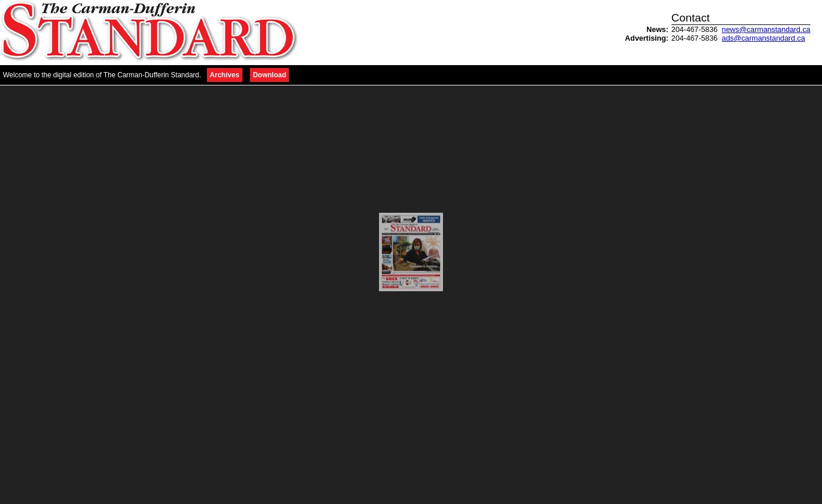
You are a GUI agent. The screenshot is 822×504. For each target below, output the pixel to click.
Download (269, 75)
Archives (225, 75)
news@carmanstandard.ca (766, 29)
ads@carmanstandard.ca (764, 38)
